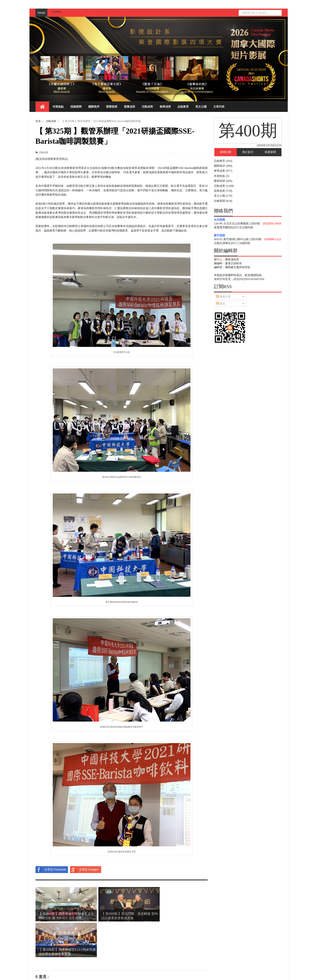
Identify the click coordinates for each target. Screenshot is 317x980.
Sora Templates (58, 975)
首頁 (122, 956)
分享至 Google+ (85, 870)
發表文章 (224, 297)
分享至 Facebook (51, 870)
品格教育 (183, 107)
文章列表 (219, 107)
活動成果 (147, 107)
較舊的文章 (201, 956)
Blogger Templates (81, 975)
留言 (221, 304)
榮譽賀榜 (112, 107)
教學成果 (165, 107)
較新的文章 (43, 956)
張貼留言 (46, 948)
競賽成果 (130, 107)
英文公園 (201, 107)
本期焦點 (58, 107)
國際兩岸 (94, 107)
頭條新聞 (76, 107)
